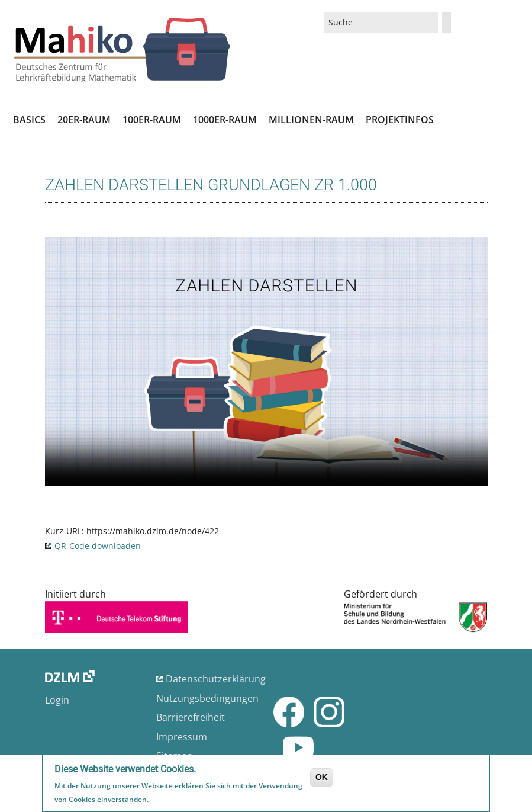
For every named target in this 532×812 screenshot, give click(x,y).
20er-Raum (84, 120)
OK (322, 777)
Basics (29, 120)
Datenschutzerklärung (216, 679)
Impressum (182, 737)
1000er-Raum (225, 120)
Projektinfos (400, 120)
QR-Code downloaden (98, 546)
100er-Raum (152, 120)
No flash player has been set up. (266, 362)
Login (57, 700)
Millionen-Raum (311, 120)
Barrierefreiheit (191, 717)
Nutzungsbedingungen (207, 698)
